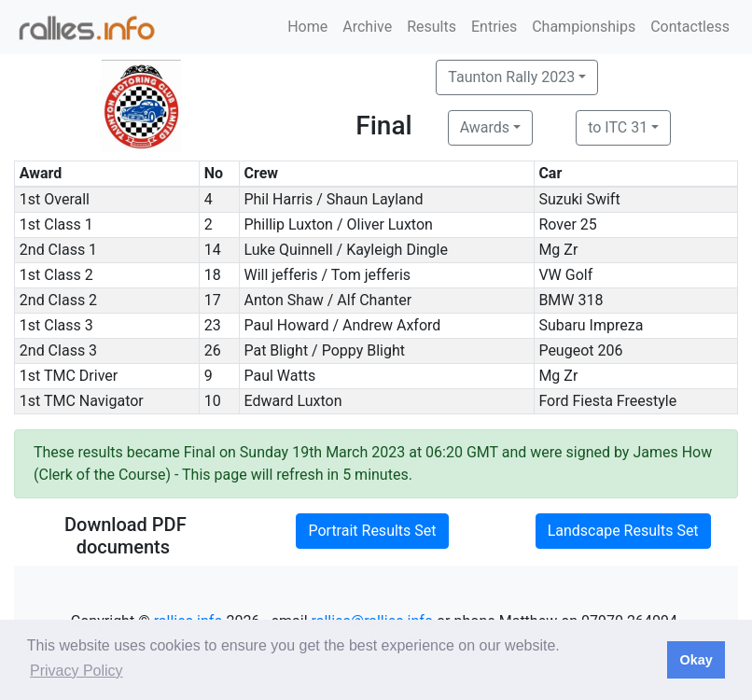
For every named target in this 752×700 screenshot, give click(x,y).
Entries (494, 27)
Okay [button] (696, 660)
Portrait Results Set (372, 531)
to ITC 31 (618, 127)
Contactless (690, 27)
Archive (367, 27)
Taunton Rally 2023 (511, 77)
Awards (485, 127)
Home (307, 27)
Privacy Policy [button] (77, 671)
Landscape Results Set (623, 531)
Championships (584, 27)
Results (432, 27)
